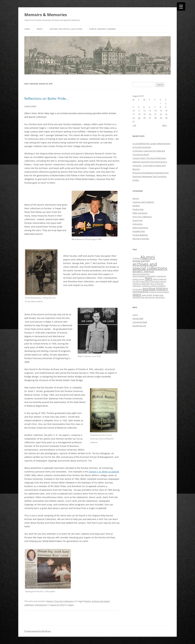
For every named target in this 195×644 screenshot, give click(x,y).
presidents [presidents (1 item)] (161, 286)
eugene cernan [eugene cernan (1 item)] (138, 279)
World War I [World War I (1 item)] (160, 297)
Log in (135, 315)
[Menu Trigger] (181, 6)
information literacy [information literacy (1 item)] (158, 282)
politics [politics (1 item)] (154, 286)
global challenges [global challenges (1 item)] (160, 279)
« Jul (134, 125)
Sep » (165, 125)
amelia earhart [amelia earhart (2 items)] (141, 261)
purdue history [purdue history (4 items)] (155, 288)
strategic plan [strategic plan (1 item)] (158, 295)
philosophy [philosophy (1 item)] (137, 286)
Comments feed (140, 322)
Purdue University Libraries (103, 29)
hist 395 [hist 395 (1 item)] (136, 282)
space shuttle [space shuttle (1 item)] (147, 295)
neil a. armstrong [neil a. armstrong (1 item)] (157, 284)
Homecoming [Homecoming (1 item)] (144, 282)
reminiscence (41, 605)
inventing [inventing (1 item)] (136, 284)
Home (27, 29)
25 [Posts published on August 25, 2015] (139, 118)
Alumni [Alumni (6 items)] (148, 257)
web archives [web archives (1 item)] (150, 297)
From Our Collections (64, 601)
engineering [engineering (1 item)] (161, 276)
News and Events (140, 228)
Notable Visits (139, 231)
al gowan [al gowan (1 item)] (136, 258)
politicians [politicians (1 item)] (146, 286)
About (40, 29)
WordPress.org (139, 326)
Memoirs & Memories (46, 15)
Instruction (138, 224)
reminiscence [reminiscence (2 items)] (141, 292)
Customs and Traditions (143, 202)
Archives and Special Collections (66, 29)
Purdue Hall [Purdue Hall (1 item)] (137, 289)
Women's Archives (141, 239)
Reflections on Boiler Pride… (46, 98)
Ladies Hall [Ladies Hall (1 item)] (145, 284)
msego (71, 605)
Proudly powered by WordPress (38, 631)
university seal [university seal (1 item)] (138, 297)
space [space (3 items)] (137, 295)
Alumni (50, 601)
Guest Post (137, 220)
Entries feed (138, 318)
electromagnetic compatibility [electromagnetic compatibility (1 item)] (144, 276)
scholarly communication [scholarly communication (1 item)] (159, 292)
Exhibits (136, 206)
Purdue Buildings (140, 235)
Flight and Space (140, 213)
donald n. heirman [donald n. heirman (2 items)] (143, 271)
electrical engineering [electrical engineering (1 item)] (141, 274)
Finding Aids (138, 209)
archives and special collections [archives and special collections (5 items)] (150, 266)
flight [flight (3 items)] (149, 279)
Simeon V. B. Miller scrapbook (104, 472)
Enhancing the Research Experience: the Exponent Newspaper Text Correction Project (151, 176)
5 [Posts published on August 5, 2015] (144, 107)
